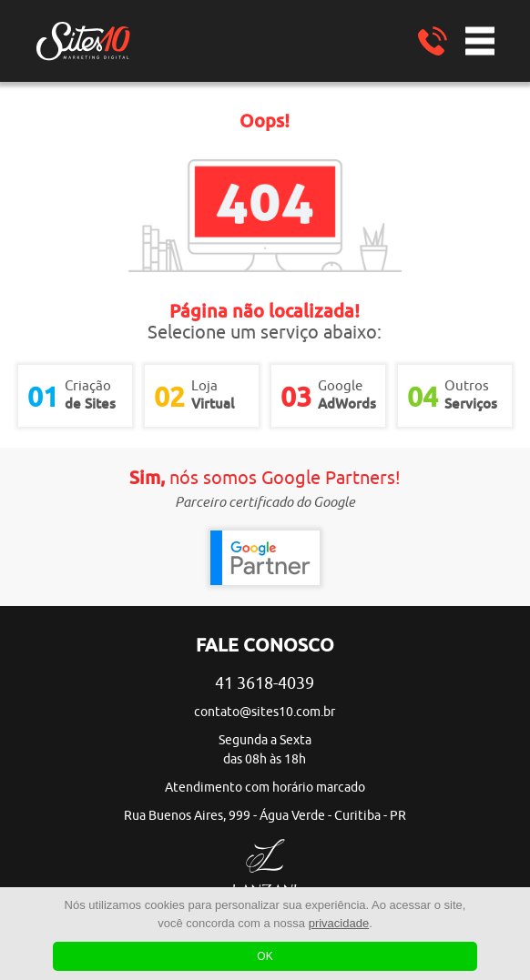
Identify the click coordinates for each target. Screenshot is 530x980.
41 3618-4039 (265, 683)
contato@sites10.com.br (265, 712)
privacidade (339, 923)
